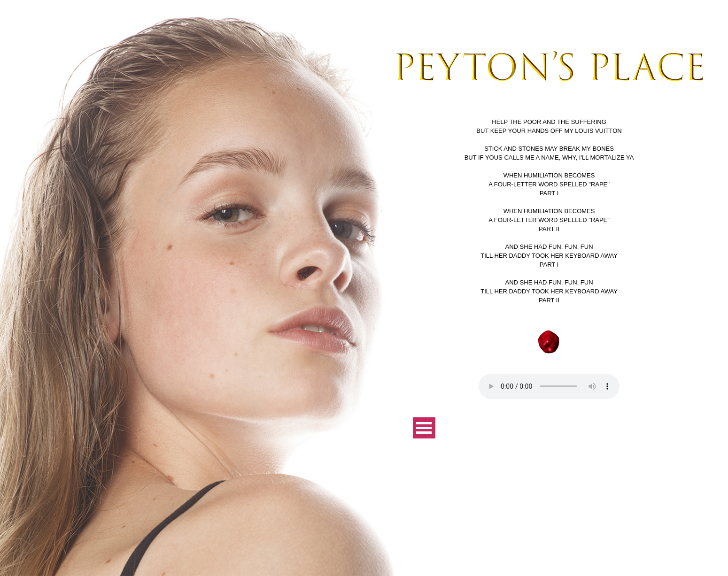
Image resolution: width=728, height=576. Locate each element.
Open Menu (424, 428)
